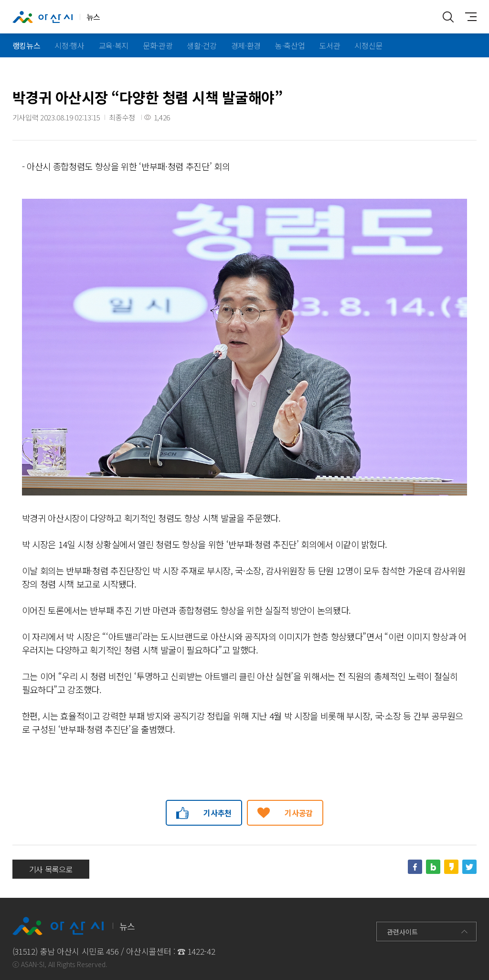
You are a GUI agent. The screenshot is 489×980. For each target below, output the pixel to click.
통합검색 (448, 17)
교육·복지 (114, 45)
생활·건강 (202, 45)
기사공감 (299, 813)
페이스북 (415, 867)
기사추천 (218, 813)
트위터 (469, 867)
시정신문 (368, 45)
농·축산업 (290, 45)
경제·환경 (246, 45)
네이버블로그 (433, 867)
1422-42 (202, 951)
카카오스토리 (451, 867)
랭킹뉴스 (27, 45)
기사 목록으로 (51, 869)
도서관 (330, 45)
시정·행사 (69, 45)
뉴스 (56, 17)
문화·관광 (158, 45)
